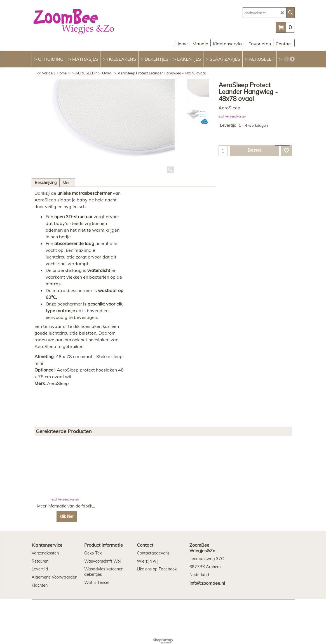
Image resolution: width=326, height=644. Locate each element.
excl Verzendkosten (232, 116)
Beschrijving (46, 183)
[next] (292, 59)
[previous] (287, 59)
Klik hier (67, 516)
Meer (67, 183)
